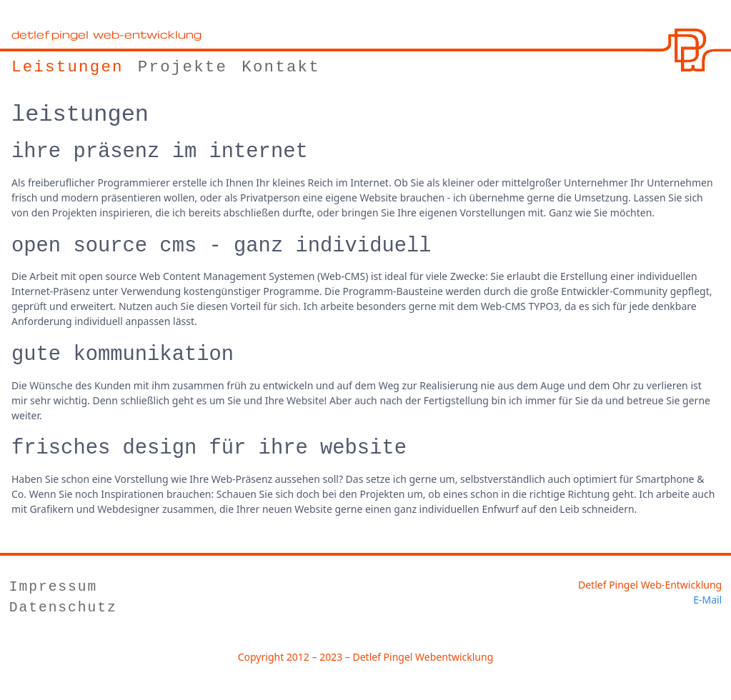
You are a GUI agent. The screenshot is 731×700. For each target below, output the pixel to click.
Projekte (183, 67)
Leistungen (68, 67)
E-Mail (707, 600)
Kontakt (281, 67)
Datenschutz (63, 608)
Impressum (53, 587)
